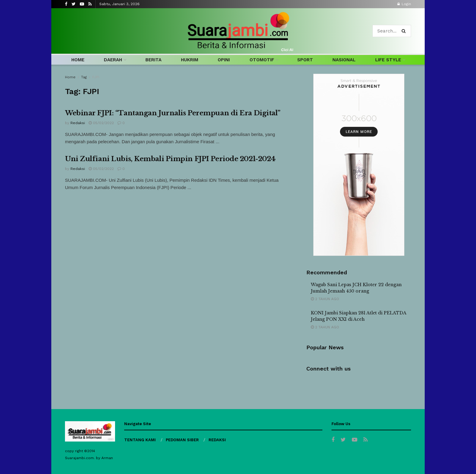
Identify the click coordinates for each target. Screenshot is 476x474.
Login (404, 4)
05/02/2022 (101, 123)
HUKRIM (190, 60)
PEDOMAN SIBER (182, 440)
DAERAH (113, 60)
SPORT (305, 60)
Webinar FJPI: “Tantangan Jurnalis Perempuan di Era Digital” (173, 113)
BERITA (153, 60)
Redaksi (78, 123)
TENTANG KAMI (140, 440)
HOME (78, 60)
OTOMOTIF (262, 60)
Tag (84, 77)
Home (70, 77)
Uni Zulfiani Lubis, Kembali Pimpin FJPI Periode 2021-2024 (170, 159)
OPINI (224, 60)
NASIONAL (344, 60)
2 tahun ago (325, 299)
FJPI (96, 77)
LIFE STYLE (388, 60)
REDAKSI (217, 440)
